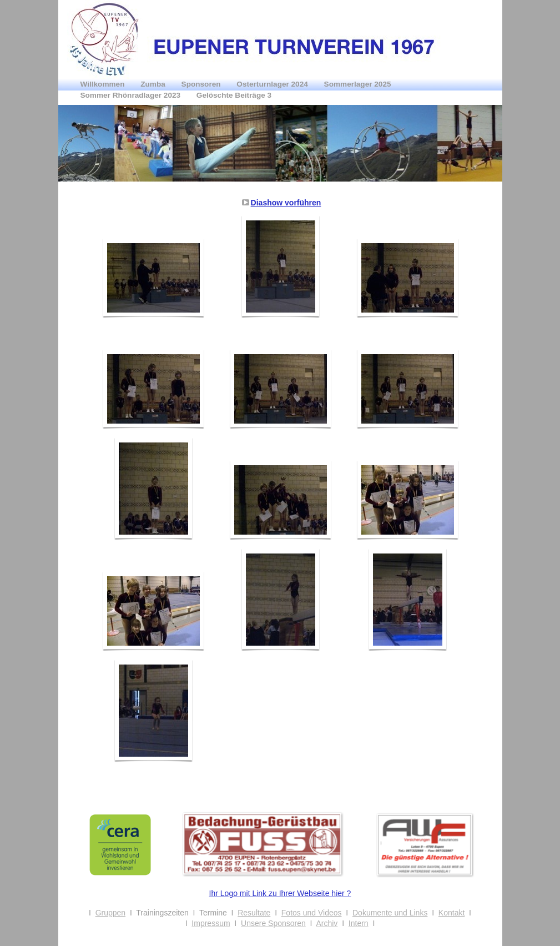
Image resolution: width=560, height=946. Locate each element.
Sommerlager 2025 (358, 84)
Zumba (154, 84)
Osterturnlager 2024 (273, 84)
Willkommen (104, 84)
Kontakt (451, 913)
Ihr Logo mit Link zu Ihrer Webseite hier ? (280, 893)
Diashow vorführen (286, 203)
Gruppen (110, 913)
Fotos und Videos (312, 913)
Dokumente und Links (390, 913)
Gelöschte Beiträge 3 (234, 95)
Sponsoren (202, 84)
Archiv (327, 923)
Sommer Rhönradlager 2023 (132, 95)
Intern (359, 923)
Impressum (211, 923)
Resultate (254, 913)
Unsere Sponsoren (273, 923)
